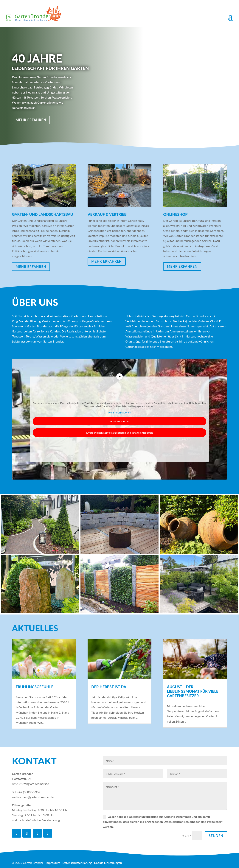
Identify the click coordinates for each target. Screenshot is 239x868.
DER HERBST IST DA (109, 687)
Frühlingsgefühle (35, 687)
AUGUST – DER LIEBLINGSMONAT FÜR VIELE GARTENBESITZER (193, 691)
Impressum (53, 863)
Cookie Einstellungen (108, 863)
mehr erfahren (31, 120)
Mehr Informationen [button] (119, 412)
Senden (216, 836)
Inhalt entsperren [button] (119, 421)
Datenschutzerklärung (77, 863)
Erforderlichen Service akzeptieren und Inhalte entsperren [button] (119, 433)
